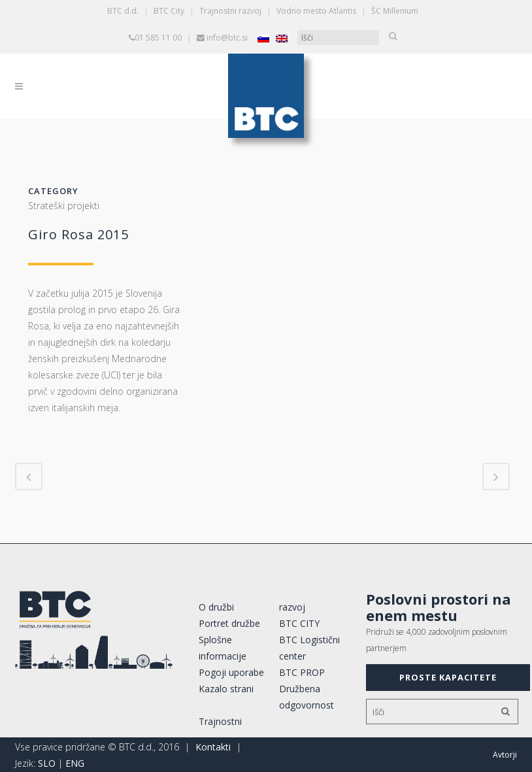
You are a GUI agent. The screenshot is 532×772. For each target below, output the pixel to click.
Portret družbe (229, 623)
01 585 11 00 (158, 38)
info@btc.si (227, 38)
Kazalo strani (226, 689)
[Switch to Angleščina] (282, 38)
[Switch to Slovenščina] (263, 38)
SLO (47, 763)
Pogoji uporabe (231, 672)
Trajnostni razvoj (230, 11)
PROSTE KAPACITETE (448, 677)
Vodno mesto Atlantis (316, 11)
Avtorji (505, 755)
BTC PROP (302, 672)
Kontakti (213, 747)
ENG (75, 763)
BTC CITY (299, 623)
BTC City (169, 11)
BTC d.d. (123, 11)
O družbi (216, 607)
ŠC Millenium (395, 11)
